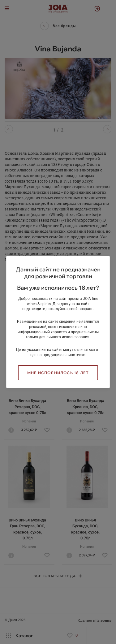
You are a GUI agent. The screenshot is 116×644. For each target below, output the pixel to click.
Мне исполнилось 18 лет (58, 373)
